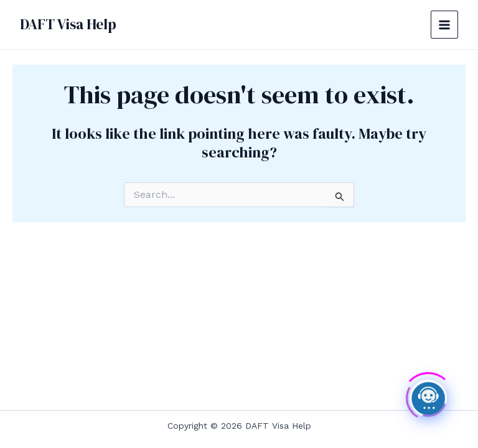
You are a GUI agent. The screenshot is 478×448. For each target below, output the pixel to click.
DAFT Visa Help (68, 24)
